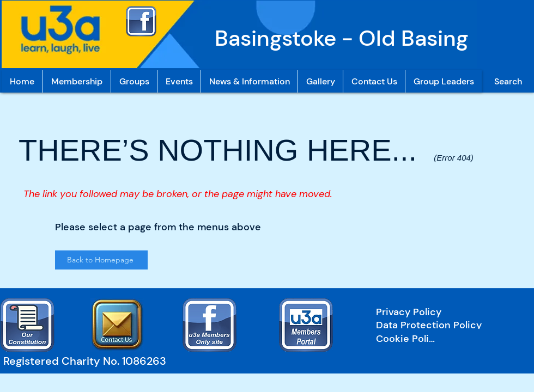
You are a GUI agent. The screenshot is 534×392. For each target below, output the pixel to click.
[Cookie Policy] (408, 339)
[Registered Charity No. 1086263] (90, 361)
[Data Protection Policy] (446, 325)
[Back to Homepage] (101, 260)
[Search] (508, 81)
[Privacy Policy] (446, 312)
